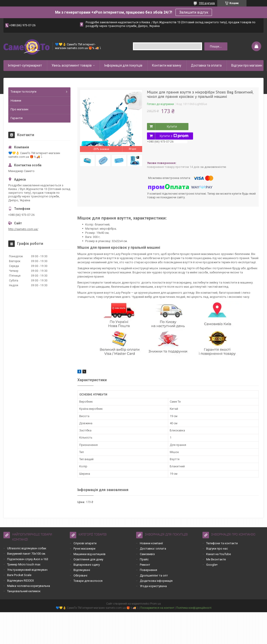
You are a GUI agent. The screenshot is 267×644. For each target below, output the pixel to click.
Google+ (212, 565)
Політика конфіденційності (194, 608)
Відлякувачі (82, 570)
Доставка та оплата (206, 65)
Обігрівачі (80, 575)
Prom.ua (156, 604)
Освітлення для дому (88, 559)
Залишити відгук (194, 12)
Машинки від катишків (89, 554)
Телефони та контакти (222, 543)
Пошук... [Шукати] (216, 46)
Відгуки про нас (217, 549)
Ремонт (145, 565)
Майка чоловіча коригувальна (29, 586)
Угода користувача (153, 586)
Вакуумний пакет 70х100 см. (26, 554)
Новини (16, 101)
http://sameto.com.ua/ (23, 229)
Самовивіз (147, 554)
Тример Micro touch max (24, 564)
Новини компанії (151, 543)
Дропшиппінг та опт (154, 575)
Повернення (148, 570)
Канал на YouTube (219, 554)
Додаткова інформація (156, 581)
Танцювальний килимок (24, 591)
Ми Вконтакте (216, 559)
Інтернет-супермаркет (25, 65)
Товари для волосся (88, 581)
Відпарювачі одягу (87, 565)
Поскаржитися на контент (157, 608)
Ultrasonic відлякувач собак (27, 548)
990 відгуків (207, 3)
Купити (172, 126)
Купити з (174, 136)
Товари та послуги (23, 92)
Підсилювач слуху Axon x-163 (28, 559)
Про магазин (19, 109)
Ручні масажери (84, 549)
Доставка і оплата (153, 549)
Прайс (144, 559)
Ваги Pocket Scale (19, 575)
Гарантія (17, 118)
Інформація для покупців (123, 65)
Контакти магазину (167, 65)
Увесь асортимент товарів (72, 65)
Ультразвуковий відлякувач (27, 570)
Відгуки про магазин (247, 65)
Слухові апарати (85, 543)
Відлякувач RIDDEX (21, 581)
